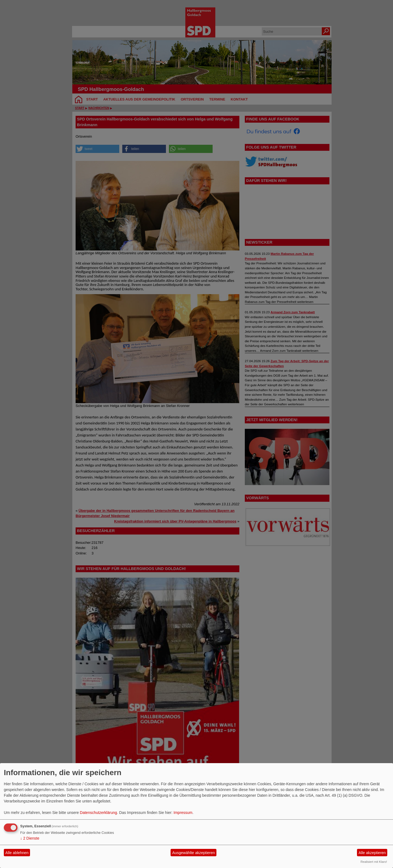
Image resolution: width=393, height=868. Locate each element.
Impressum (183, 813)
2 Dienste (30, 838)
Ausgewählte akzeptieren (193, 853)
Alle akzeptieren (372, 853)
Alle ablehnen (17, 853)
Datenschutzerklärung (99, 813)
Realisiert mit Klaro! (374, 862)
